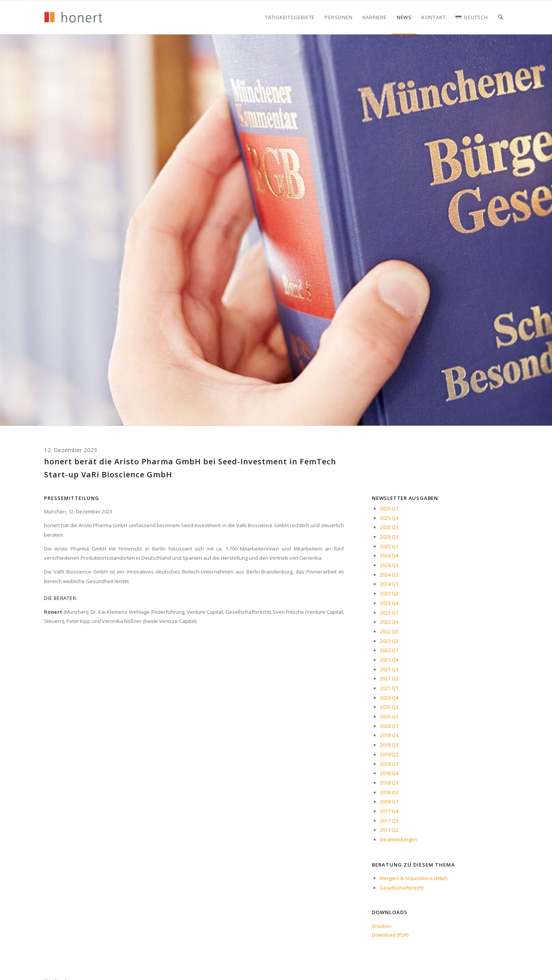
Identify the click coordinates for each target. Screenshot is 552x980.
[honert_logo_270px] (73, 17)
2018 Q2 (389, 792)
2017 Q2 (389, 830)
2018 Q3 (389, 783)
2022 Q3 (389, 631)
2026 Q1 (389, 508)
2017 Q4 (389, 811)
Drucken (382, 926)
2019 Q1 (389, 764)
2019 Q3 (389, 745)
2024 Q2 (389, 575)
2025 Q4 (389, 518)
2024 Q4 (389, 556)
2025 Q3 (389, 527)
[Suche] (500, 17)
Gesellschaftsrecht (402, 888)
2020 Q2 (389, 716)
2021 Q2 (389, 678)
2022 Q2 (389, 641)
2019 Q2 (389, 754)
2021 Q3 (389, 669)
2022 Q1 (389, 650)
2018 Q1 (389, 801)
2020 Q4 (389, 698)
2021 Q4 (389, 660)
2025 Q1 (389, 546)
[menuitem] (290, 17)
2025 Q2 (389, 537)
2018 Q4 (389, 773)
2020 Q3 (389, 707)
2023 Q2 (389, 593)
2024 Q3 (389, 565)
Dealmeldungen (398, 839)
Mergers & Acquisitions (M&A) (413, 878)
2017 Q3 (389, 821)
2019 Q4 (389, 735)
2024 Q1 (389, 584)
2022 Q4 (389, 622)
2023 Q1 (389, 613)
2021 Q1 (389, 688)
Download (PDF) (390, 935)
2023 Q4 (389, 603)
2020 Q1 (389, 726)
